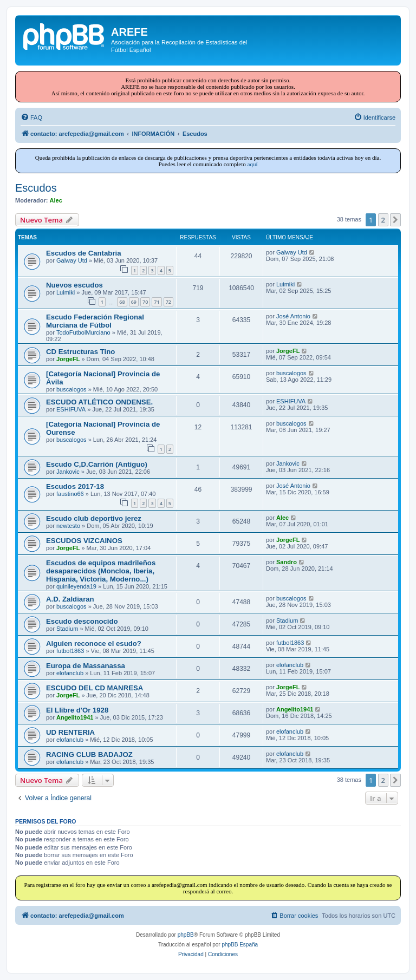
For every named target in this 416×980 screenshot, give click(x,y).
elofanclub (70, 673)
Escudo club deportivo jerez (94, 518)
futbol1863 (70, 651)
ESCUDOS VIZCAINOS (84, 541)
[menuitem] (31, 117)
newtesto (68, 526)
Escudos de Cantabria (84, 253)
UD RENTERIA (70, 732)
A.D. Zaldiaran (70, 599)
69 (134, 302)
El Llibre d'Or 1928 (77, 710)
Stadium (67, 629)
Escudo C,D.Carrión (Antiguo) (97, 464)
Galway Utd (72, 260)
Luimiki (66, 292)
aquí (253, 164)
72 (168, 302)
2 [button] (383, 220)
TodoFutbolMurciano (83, 332)
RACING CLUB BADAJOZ (89, 754)
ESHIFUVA (71, 409)
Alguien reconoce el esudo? (94, 643)
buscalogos (71, 389)
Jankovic (68, 472)
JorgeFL (68, 359)
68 (122, 302)
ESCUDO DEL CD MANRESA (95, 688)
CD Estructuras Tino (80, 352)
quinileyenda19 (76, 586)
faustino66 (70, 494)
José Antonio (293, 316)
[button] (395, 220)
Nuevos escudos (74, 285)
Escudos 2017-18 (75, 486)
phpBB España (240, 945)
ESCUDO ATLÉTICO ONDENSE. (99, 402)
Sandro (287, 562)
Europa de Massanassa (86, 666)
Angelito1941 (75, 717)
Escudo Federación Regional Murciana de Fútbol (95, 321)
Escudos (36, 188)
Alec (56, 200)
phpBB (186, 935)
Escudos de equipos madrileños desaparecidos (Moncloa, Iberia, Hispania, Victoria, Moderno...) (101, 571)
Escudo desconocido (82, 621)
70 (145, 302)
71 (157, 302)
